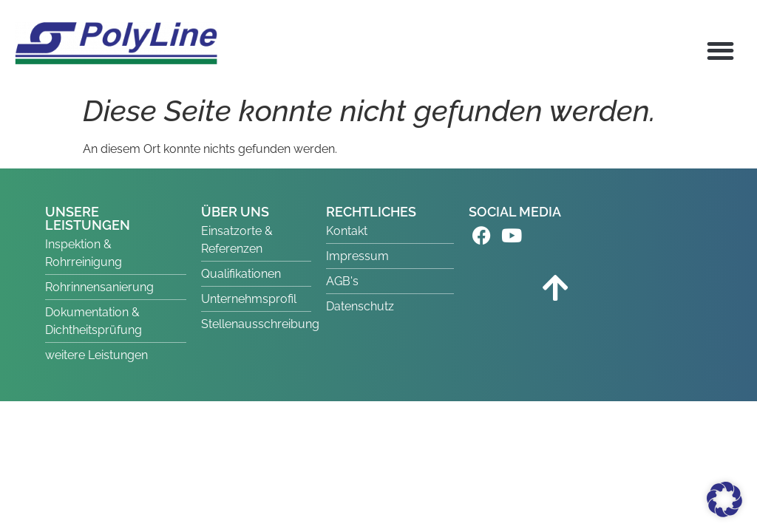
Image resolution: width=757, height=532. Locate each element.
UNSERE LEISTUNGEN (88, 218)
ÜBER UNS (235, 212)
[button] (721, 51)
